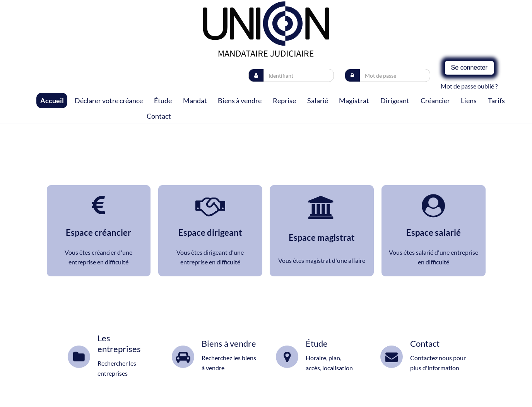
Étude (163, 100)
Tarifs (496, 100)
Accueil (52, 100)
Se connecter (469, 67)
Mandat (195, 100)
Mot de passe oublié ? (469, 86)
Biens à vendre (240, 100)
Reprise (284, 100)
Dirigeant (395, 100)
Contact (159, 116)
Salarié (318, 100)
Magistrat (354, 100)
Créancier (435, 100)
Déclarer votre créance (109, 100)
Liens (469, 100)
